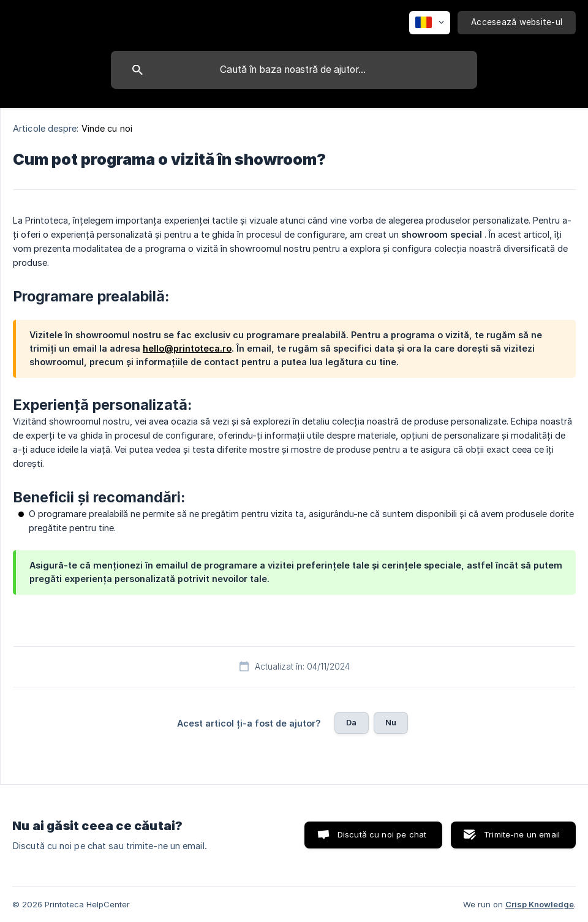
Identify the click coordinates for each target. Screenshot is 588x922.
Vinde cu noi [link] (107, 128)
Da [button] (351, 722)
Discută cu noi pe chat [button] (382, 834)
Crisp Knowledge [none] (540, 904)
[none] (430, 23)
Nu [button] (391, 722)
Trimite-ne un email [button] (522, 834)
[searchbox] (294, 70)
